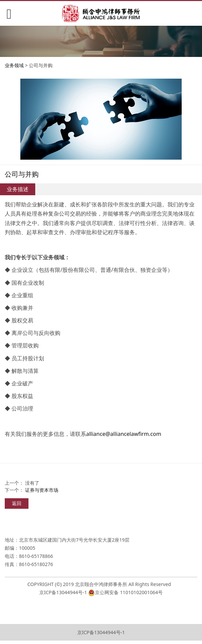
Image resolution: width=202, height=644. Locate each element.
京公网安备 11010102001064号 (129, 592)
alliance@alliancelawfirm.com (124, 434)
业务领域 (14, 65)
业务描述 (18, 189)
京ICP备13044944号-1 (63, 592)
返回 (17, 503)
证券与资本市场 (42, 490)
